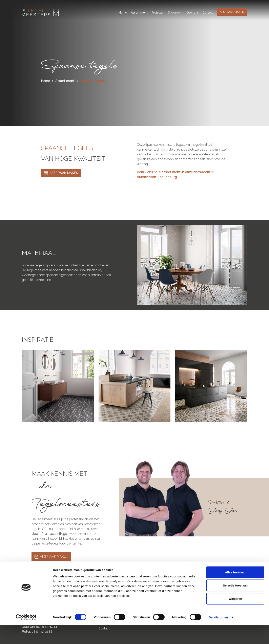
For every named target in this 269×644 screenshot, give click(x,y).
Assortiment (139, 13)
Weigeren (235, 617)
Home (123, 13)
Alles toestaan (235, 591)
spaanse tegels (92, 81)
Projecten (158, 13)
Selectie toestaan (235, 604)
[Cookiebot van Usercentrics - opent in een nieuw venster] (26, 636)
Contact (208, 13)
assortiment (65, 81)
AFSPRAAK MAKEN (232, 12)
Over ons (193, 13)
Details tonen (218, 636)
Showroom (175, 13)
